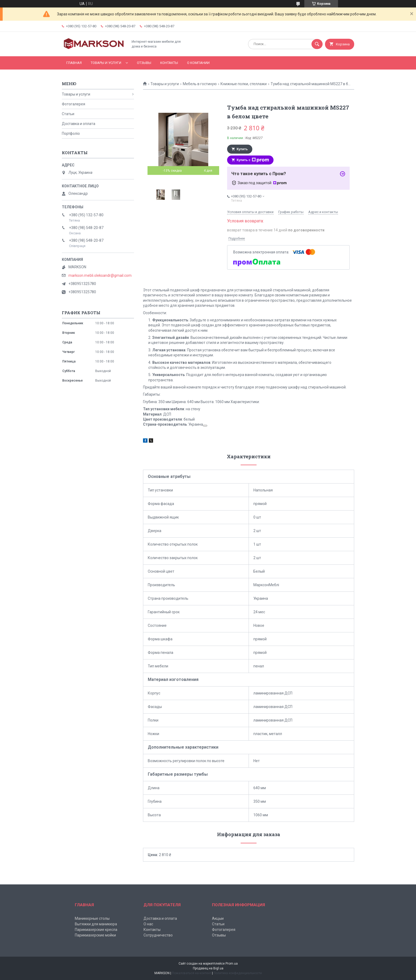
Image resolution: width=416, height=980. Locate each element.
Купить (242, 149)
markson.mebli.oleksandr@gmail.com (100, 275)
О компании (198, 63)
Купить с (253, 160)
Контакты (169, 63)
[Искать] (317, 44)
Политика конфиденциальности (238, 973)
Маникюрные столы (92, 918)
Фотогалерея (73, 104)
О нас (148, 924)
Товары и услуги (106, 63)
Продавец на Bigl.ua (208, 968)
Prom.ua (232, 964)
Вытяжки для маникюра (96, 924)
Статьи (68, 114)
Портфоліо (71, 133)
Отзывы (144, 63)
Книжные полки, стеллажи (244, 84)
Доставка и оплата (79, 124)
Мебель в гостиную (200, 84)
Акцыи (218, 918)
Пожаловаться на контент (192, 973)
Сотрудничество (158, 935)
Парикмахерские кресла (96, 930)
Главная (74, 63)
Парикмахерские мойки (95, 935)
